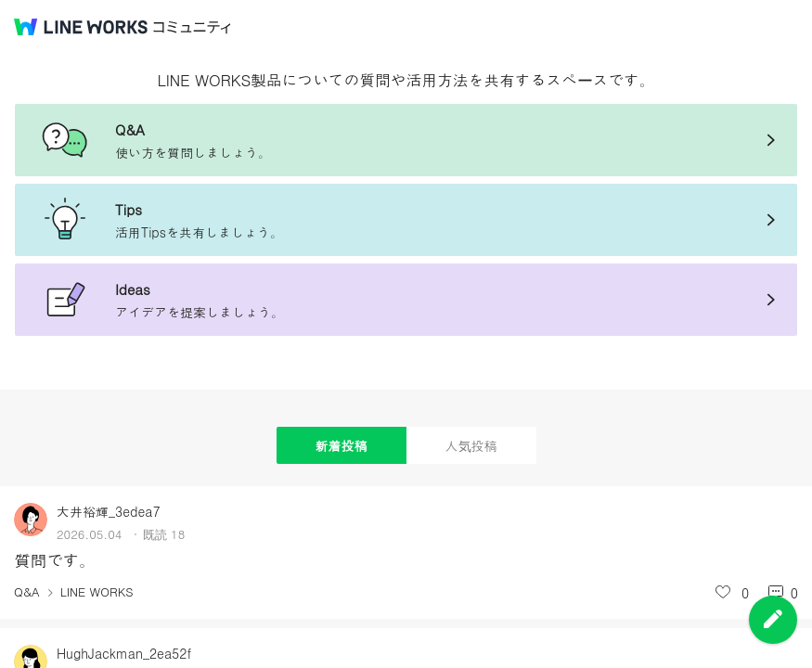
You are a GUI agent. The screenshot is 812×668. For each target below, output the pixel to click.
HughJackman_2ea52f (124, 653)
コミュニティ (192, 27)
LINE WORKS (97, 591)
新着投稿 (342, 445)
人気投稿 (471, 445)
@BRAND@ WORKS (81, 27)
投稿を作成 (773, 620)
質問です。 (55, 560)
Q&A (27, 591)
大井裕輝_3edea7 (109, 511)
